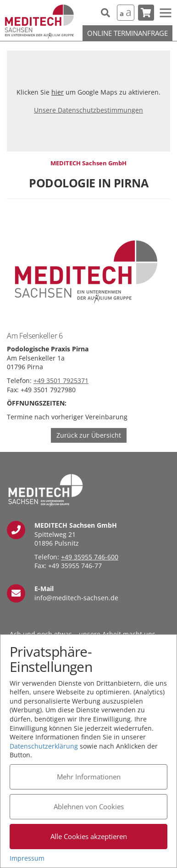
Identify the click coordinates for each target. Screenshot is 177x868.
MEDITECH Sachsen (39, 22)
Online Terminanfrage (127, 33)
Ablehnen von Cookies (89, 806)
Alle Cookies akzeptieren (89, 836)
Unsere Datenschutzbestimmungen (88, 110)
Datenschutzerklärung (44, 746)
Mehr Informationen (89, 777)
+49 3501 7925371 (61, 380)
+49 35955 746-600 (90, 557)
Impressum (27, 858)
